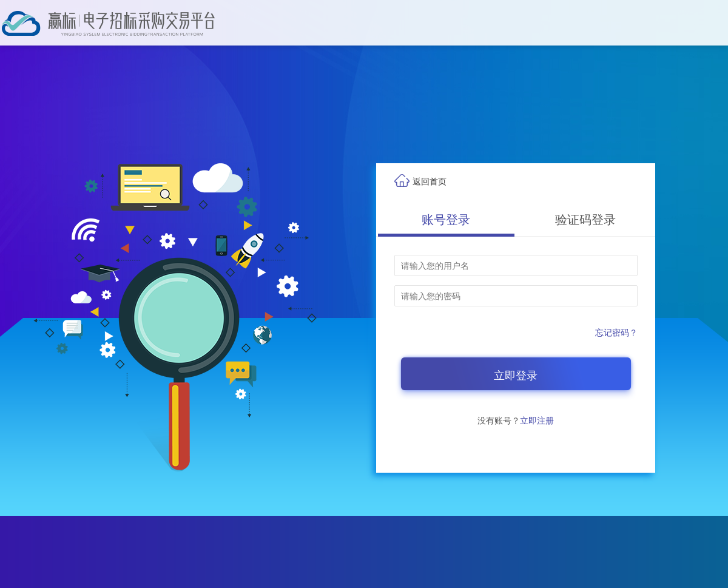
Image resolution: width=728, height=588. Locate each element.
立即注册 (537, 421)
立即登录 (516, 376)
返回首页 (430, 181)
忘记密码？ (616, 333)
